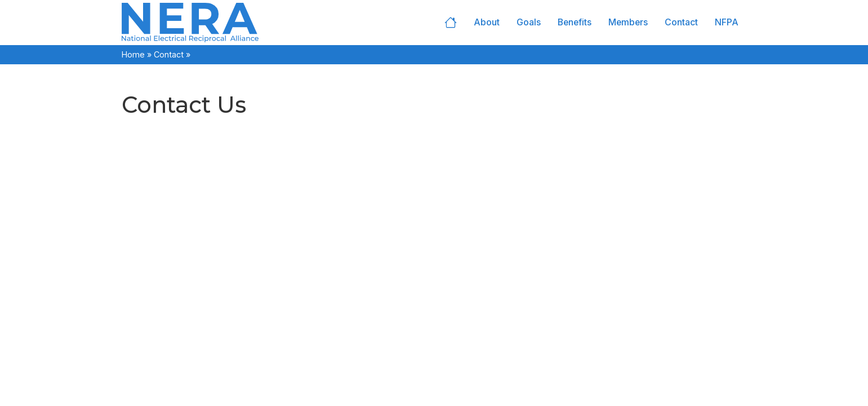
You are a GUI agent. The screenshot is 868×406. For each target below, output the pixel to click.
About (487, 22)
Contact (681, 22)
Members (628, 22)
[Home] (226, 23)
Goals (529, 22)
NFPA (727, 22)
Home (451, 23)
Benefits (575, 22)
